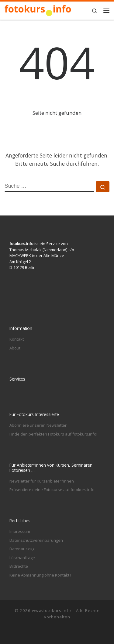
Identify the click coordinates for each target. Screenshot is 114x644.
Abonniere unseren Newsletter (38, 425)
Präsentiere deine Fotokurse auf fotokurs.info (52, 490)
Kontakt (17, 339)
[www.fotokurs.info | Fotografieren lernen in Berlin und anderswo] (38, 10)
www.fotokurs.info (52, 610)
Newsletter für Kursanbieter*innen (42, 481)
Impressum (20, 531)
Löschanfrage (22, 558)
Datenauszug (22, 549)
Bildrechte (19, 566)
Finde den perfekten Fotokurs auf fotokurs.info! (53, 434)
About (15, 348)
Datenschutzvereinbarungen (36, 540)
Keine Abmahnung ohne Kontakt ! (40, 575)
